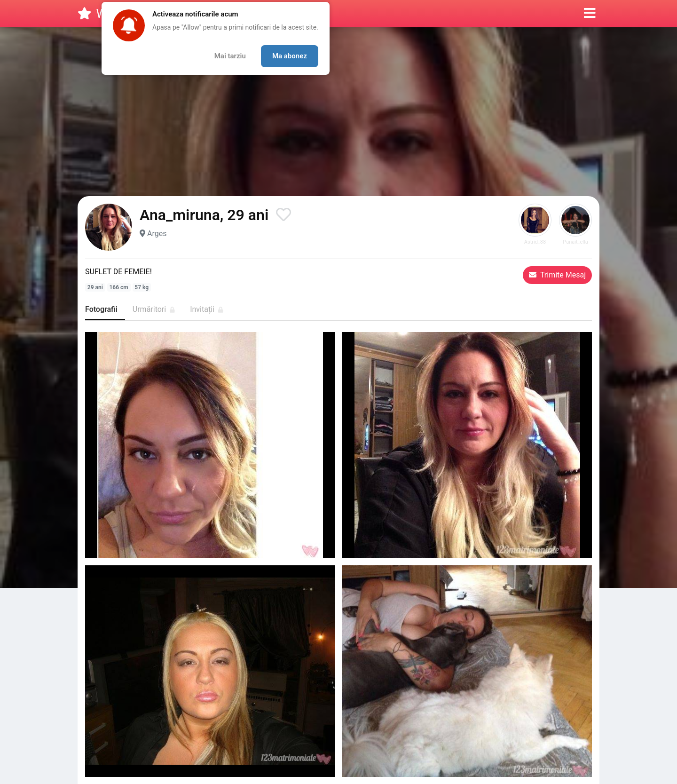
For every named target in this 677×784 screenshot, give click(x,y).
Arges (157, 234)
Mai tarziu (230, 56)
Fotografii (101, 309)
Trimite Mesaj (557, 275)
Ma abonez (290, 56)
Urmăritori (154, 309)
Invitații (207, 309)
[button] (590, 14)
